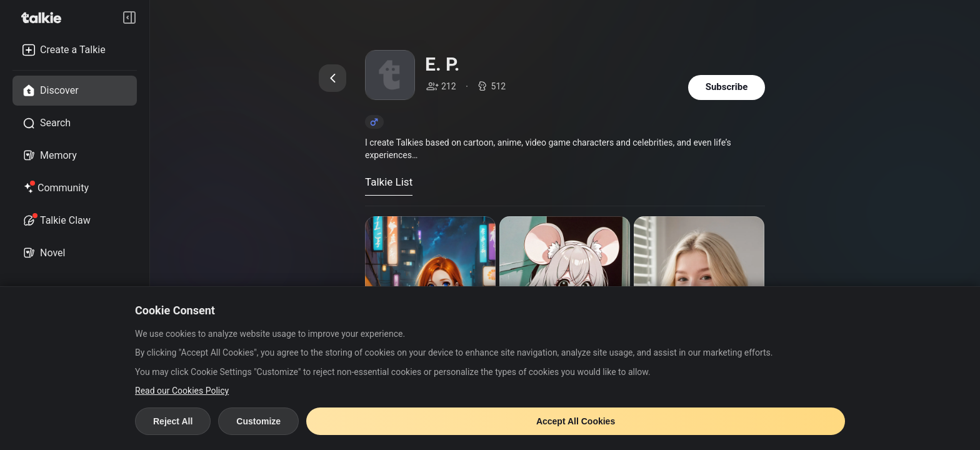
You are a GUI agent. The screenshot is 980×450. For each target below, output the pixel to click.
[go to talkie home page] (45, 17)
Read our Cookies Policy (182, 391)
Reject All (173, 421)
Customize (258, 421)
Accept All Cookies (576, 421)
